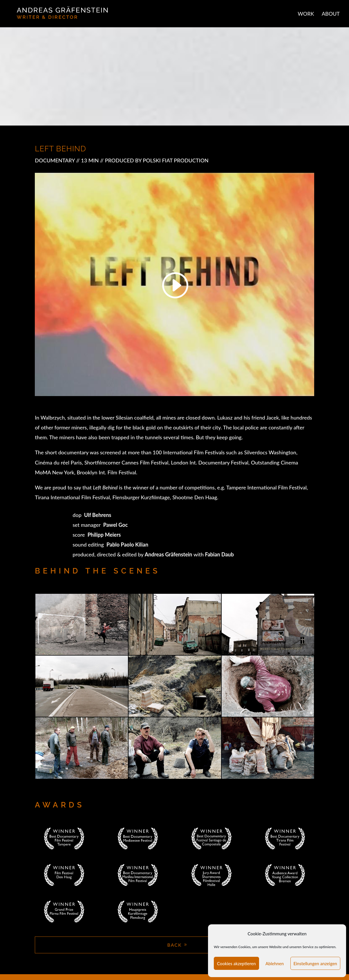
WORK (306, 14)
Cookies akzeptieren (236, 963)
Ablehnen (275, 963)
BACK (174, 945)
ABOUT (331, 14)
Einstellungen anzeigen (315, 963)
